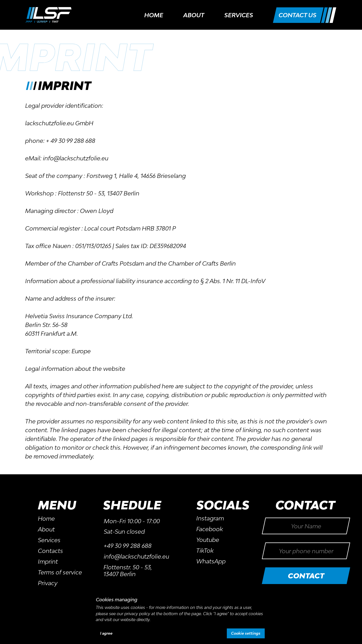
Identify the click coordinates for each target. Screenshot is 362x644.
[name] (306, 526)
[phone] (306, 551)
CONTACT (306, 576)
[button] (297, 15)
